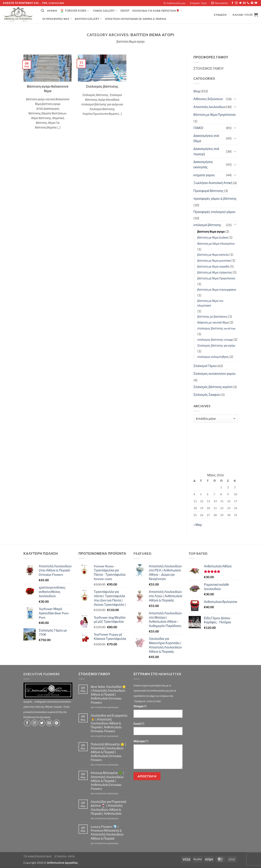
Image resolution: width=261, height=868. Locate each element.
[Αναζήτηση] (43, 11)
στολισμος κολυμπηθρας (213, 357)
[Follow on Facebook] (232, 3)
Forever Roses (75, 11)
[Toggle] (235, 99)
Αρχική (52, 11)
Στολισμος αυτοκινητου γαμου (215, 373)
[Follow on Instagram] (236, 3)
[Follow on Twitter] (240, 3)
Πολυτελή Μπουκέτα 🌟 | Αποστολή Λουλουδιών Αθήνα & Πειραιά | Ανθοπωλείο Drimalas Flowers (108, 752)
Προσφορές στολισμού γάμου (215, 212)
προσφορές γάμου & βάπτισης (215, 198)
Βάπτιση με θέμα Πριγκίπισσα (215, 114)
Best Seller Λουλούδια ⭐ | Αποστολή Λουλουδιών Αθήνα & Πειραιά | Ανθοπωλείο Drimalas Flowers (108, 694)
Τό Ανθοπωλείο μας (174, 3)
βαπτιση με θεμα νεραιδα (213, 266)
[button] (220, 3)
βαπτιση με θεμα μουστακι (214, 261)
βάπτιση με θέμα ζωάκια (213, 237)
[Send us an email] (244, 3)
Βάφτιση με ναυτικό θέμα (213, 322)
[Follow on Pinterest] (252, 3)
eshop (125, 11)
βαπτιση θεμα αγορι (211, 232)
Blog (197, 91)
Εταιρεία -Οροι (198, 3)
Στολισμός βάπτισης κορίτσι (213, 387)
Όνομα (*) (140, 706)
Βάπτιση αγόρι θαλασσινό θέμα (48, 89)
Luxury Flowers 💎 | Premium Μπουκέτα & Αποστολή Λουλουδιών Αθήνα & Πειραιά (107, 832)
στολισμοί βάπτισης (207, 225)
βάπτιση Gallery (88, 19)
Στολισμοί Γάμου (205, 366)
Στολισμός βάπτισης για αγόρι (216, 345)
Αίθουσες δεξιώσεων (208, 99)
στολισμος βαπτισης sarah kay (217, 328)
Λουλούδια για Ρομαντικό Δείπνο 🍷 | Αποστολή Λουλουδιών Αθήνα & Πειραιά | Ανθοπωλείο (109, 807)
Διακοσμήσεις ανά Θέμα (206, 138)
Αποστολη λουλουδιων (210, 107)
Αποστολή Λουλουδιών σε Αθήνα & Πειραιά (136, 19)
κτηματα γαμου (204, 175)
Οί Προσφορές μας (57, 19)
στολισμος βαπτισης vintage (215, 340)
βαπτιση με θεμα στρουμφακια (217, 290)
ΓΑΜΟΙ (198, 128)
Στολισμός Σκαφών (207, 394)
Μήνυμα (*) (141, 741)
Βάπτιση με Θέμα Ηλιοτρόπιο (216, 244)
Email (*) (139, 724)
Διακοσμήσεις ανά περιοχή (206, 151)
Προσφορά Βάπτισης (208, 191)
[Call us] (248, 3)
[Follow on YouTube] (256, 3)
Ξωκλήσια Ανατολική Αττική (213, 183)
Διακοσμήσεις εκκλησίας (203, 164)
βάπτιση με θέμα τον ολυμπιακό (210, 303)
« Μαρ (198, 525)
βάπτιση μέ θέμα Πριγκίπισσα (216, 278)
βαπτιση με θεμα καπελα (213, 255)
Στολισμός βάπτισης (102, 86)
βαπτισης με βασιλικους (213, 316)
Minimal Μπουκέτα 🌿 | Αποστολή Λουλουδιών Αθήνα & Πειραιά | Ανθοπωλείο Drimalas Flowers (107, 781)
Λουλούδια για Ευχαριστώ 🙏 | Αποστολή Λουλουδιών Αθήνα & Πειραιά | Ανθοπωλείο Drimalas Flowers (109, 723)
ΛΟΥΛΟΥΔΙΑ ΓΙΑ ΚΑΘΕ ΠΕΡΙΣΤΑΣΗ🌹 (157, 11)
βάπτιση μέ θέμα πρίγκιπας (215, 272)
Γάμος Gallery (105, 11)
